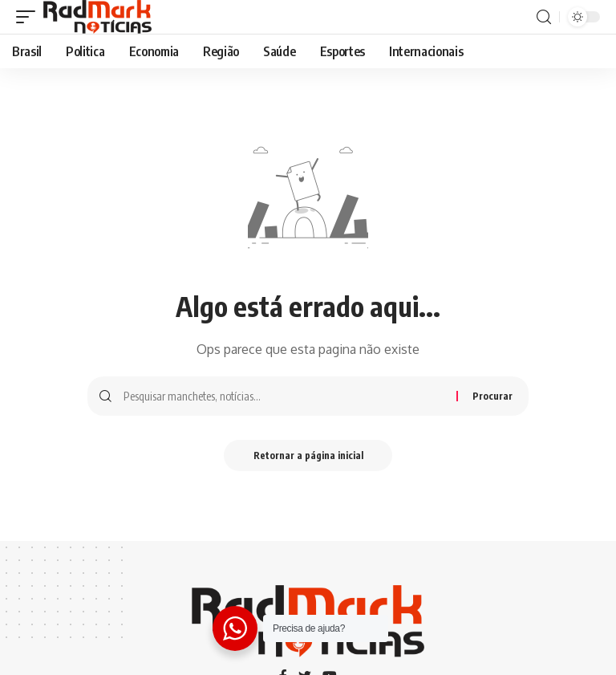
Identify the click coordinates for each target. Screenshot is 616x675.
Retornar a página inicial (308, 455)
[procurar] (544, 17)
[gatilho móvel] (30, 17)
